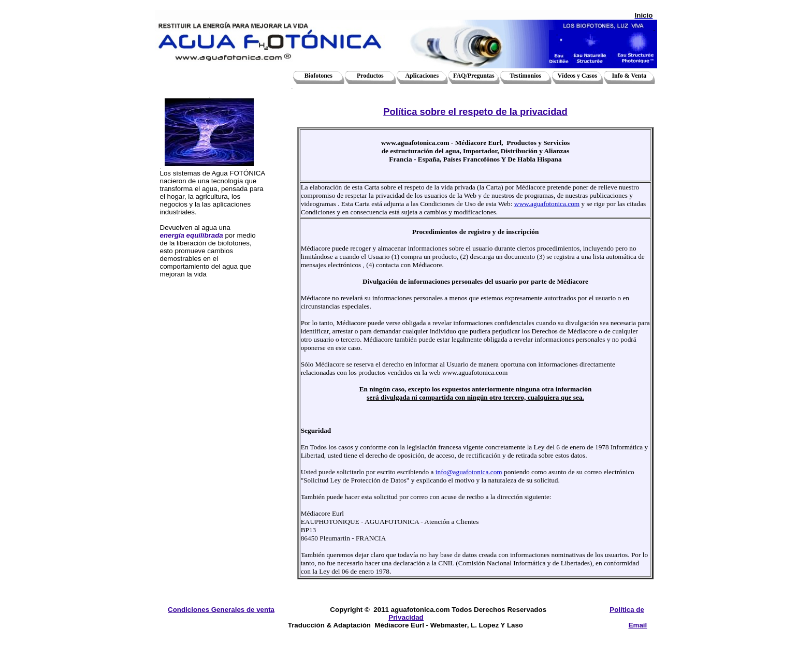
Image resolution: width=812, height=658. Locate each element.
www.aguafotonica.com (547, 204)
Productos (370, 76)
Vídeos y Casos (577, 76)
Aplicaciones (422, 76)
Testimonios (525, 76)
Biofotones (318, 76)
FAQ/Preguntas (474, 76)
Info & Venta (629, 76)
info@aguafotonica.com (469, 472)
